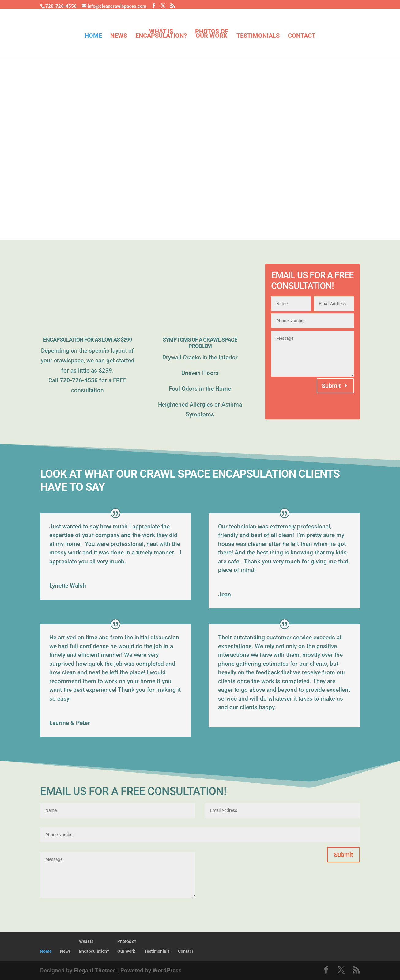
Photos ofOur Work (212, 34)
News (119, 36)
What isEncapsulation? (161, 34)
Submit (331, 386)
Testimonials (258, 36)
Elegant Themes (95, 970)
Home (93, 36)
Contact (302, 36)
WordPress (167, 970)
